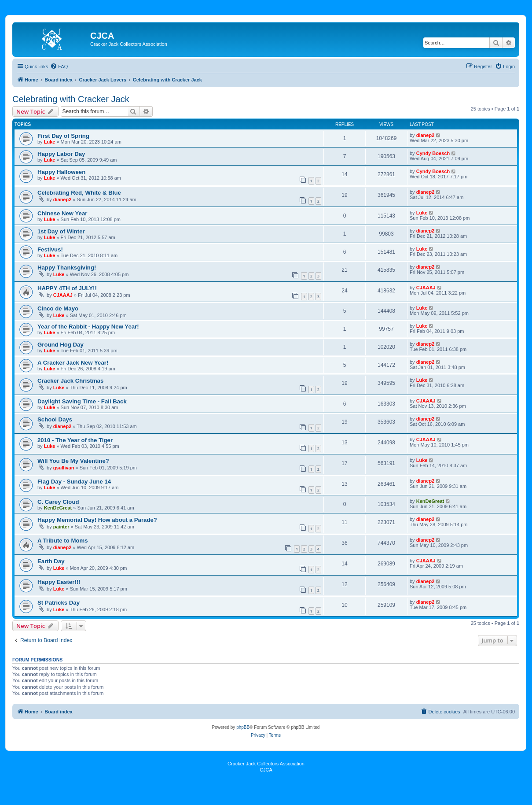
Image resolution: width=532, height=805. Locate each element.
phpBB (243, 727)
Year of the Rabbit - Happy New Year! (88, 327)
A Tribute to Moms (63, 541)
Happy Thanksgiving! (67, 268)
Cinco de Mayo (58, 308)
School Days (55, 419)
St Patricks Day (59, 603)
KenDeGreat (58, 508)
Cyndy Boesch (433, 153)
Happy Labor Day (61, 154)
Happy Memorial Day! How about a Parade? (97, 520)
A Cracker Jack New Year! (73, 363)
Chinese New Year (62, 213)
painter (61, 527)
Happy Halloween (61, 172)
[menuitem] (59, 66)
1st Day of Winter (61, 231)
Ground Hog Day (61, 345)
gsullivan (64, 468)
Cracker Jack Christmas (70, 381)
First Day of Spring (63, 136)
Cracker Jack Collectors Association (266, 764)
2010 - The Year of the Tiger (75, 440)
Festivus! (50, 249)
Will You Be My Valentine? (73, 461)
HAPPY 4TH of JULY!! (67, 288)
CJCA (266, 770)
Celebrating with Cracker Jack (71, 99)
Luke (50, 142)
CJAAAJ (63, 295)
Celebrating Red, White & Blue (79, 193)
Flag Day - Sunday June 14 (74, 482)
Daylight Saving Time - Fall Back (82, 401)
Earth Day (51, 561)
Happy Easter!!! (59, 582)
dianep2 (426, 135)
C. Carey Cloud (58, 502)
